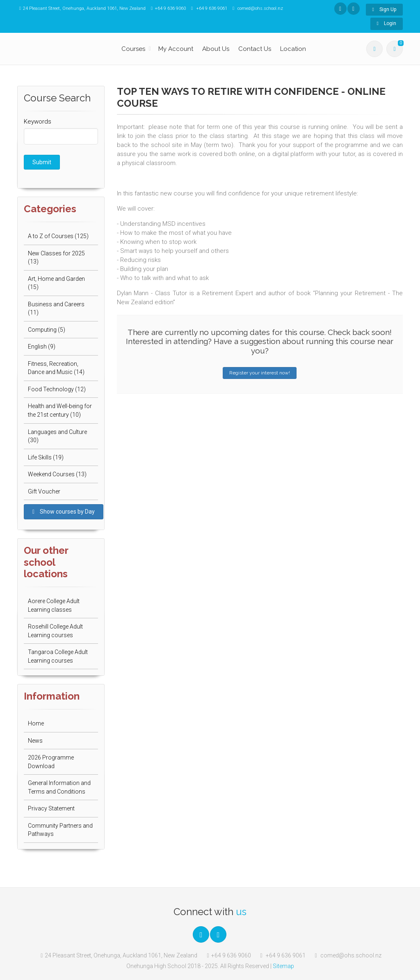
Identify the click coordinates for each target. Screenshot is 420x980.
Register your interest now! (260, 373)
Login (387, 23)
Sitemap (283, 966)
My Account (176, 49)
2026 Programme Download (51, 762)
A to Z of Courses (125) (58, 236)
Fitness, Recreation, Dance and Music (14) (56, 368)
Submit (42, 162)
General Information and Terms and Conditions (59, 787)
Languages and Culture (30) (57, 436)
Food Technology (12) (57, 389)
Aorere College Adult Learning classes (54, 605)
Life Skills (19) (46, 457)
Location (293, 49)
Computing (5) (47, 330)
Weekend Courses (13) (57, 474)
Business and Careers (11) (56, 309)
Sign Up (384, 9)
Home (36, 723)
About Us (216, 49)
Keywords (38, 122)
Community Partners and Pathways (60, 830)
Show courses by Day (64, 512)
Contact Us (255, 49)
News (35, 741)
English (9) (42, 347)
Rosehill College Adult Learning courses (55, 631)
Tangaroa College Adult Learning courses (58, 656)
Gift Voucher (44, 491)
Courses (133, 49)
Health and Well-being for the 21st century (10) (60, 410)
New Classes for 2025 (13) (56, 258)
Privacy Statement (51, 808)
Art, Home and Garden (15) (56, 283)
